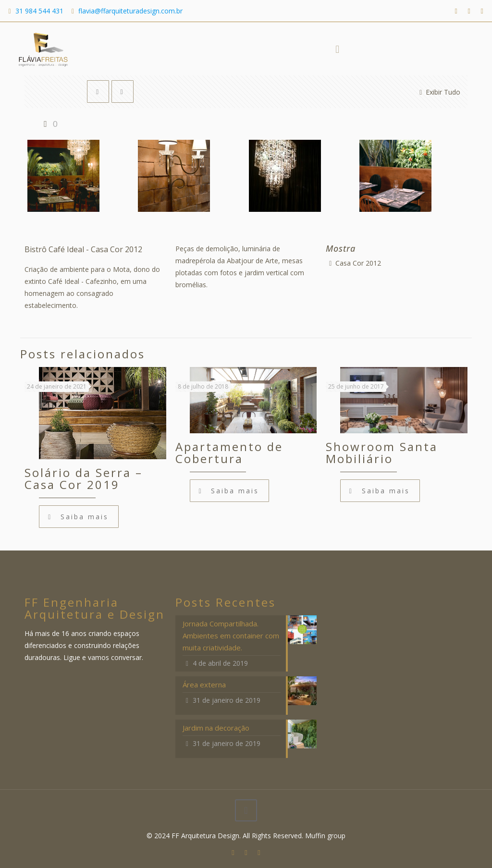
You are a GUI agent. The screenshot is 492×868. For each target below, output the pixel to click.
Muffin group (325, 836)
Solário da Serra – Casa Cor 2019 (84, 478)
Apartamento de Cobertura (229, 452)
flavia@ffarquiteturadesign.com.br (130, 11)
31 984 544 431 (39, 11)
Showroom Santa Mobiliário (382, 452)
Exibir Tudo (438, 92)
